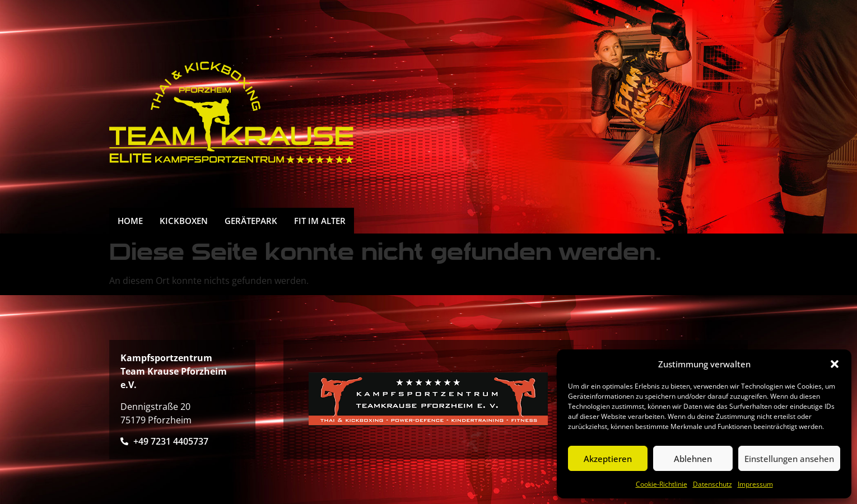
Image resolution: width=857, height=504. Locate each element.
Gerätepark (251, 221)
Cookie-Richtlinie (662, 484)
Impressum (755, 484)
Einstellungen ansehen (789, 459)
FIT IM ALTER (320, 221)
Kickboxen (184, 221)
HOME (130, 221)
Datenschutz (712, 484)
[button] (835, 364)
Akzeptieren (608, 459)
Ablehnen (693, 459)
